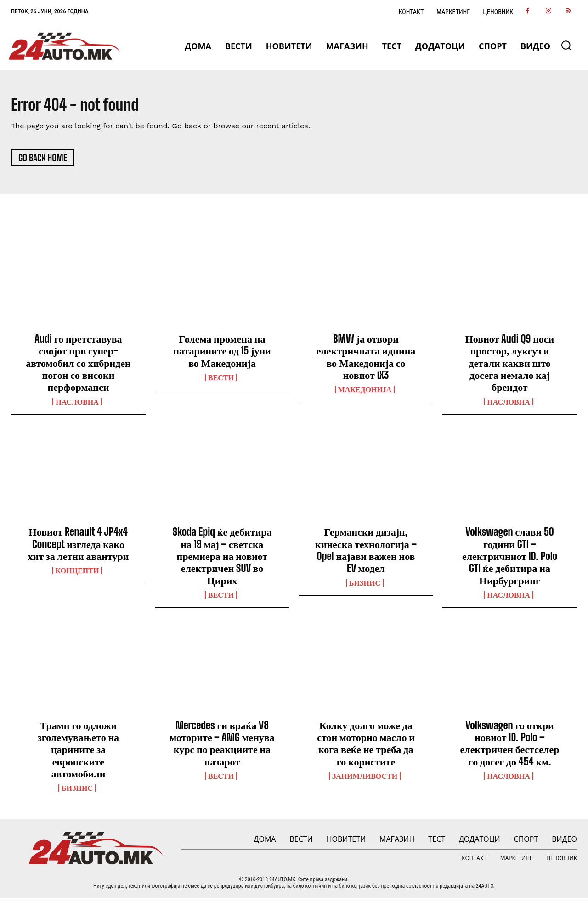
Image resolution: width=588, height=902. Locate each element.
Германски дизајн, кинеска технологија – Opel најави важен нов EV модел (366, 554)
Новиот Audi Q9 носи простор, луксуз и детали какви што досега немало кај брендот (510, 367)
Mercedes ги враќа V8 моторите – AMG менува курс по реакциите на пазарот (222, 747)
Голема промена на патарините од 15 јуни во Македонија (222, 354)
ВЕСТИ (221, 381)
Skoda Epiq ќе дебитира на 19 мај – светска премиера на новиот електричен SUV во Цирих (222, 560)
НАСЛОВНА (77, 405)
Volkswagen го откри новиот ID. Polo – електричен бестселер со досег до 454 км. (510, 747)
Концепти (77, 575)
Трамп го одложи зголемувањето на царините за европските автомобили (78, 753)
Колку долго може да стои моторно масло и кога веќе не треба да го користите (366, 747)
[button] (566, 45)
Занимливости (365, 780)
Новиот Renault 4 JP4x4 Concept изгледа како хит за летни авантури (79, 548)
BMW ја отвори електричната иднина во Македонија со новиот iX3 (366, 360)
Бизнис (365, 587)
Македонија (365, 394)
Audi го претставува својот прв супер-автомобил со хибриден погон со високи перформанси (78, 367)
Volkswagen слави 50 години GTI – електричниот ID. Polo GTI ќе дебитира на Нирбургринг (510, 560)
